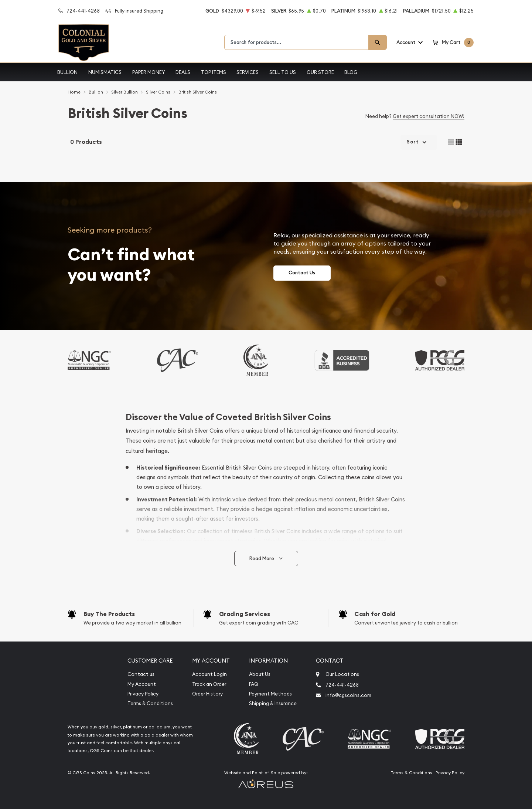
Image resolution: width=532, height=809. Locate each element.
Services (248, 72)
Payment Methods (270, 694)
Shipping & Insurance (273, 703)
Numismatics (105, 72)
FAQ (254, 684)
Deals (183, 72)
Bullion (67, 72)
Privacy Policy (143, 694)
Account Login (209, 674)
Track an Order (209, 684)
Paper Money (149, 72)
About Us (260, 674)
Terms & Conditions (150, 703)
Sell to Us (283, 72)
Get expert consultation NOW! (429, 116)
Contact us (141, 674)
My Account (142, 684)
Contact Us (302, 273)
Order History (207, 694)
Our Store (320, 72)
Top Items (214, 72)
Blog (351, 72)
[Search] (378, 42)
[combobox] (296, 42)
